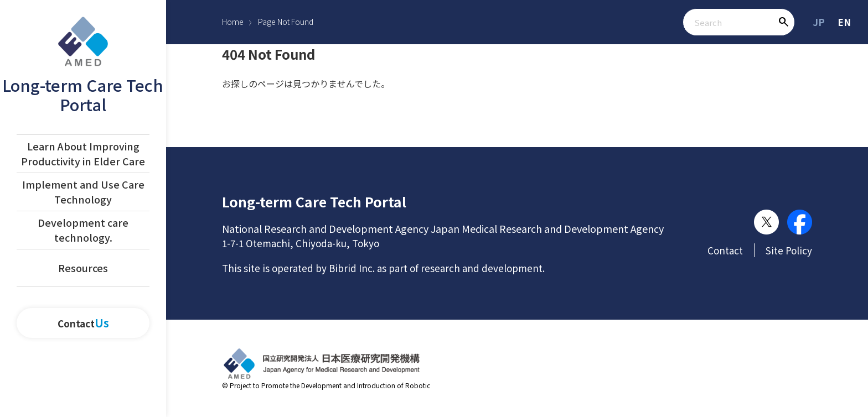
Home (233, 22)
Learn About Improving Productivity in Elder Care (83, 153)
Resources (83, 268)
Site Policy (789, 250)
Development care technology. (83, 230)
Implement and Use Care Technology (83, 192)
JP (819, 22)
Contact (83, 323)
